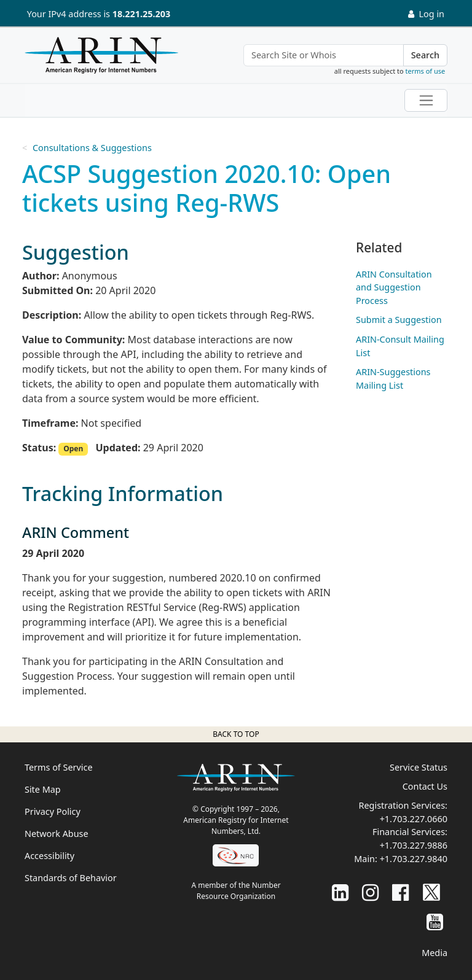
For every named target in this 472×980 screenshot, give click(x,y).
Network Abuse (57, 834)
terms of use (426, 71)
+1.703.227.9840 (414, 859)
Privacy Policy (53, 811)
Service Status (419, 767)
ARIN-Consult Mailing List (400, 346)
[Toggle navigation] (426, 100)
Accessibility (49, 856)
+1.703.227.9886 (414, 845)
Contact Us (425, 786)
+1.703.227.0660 (414, 819)
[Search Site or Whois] (324, 55)
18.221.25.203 (141, 14)
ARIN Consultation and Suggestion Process (394, 287)
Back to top (236, 734)
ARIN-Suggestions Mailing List (393, 379)
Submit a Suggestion (399, 320)
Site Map (43, 789)
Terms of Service (59, 767)
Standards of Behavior (71, 878)
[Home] (98, 58)
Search (425, 55)
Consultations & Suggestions (92, 148)
